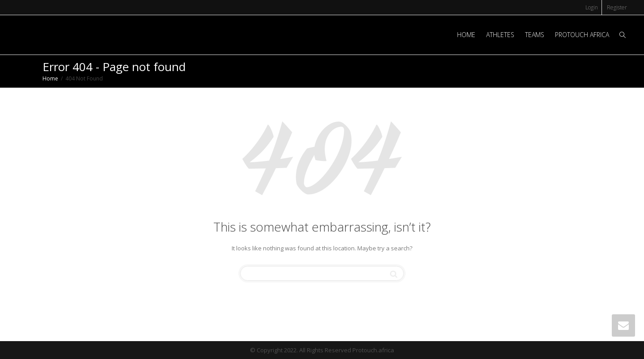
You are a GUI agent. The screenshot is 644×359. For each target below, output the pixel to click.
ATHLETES (500, 35)
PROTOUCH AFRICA (582, 35)
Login (592, 7)
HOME (466, 35)
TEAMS (535, 35)
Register (617, 7)
